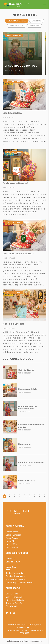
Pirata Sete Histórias (15, 600)
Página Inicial (12, 532)
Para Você (10, 559)
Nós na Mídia (17, 26)
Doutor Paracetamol (15, 597)
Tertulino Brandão (14, 603)
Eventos (37, 21)
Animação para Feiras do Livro (19, 582)
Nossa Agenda (12, 538)
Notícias (34, 26)
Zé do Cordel (11, 606)
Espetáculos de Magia (15, 576)
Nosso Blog (11, 541)
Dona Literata (12, 594)
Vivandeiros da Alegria (16, 579)
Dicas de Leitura (17, 21)
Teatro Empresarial (15, 573)
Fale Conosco (12, 547)
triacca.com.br (36, 641)
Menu (44, 4)
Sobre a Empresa (13, 535)
